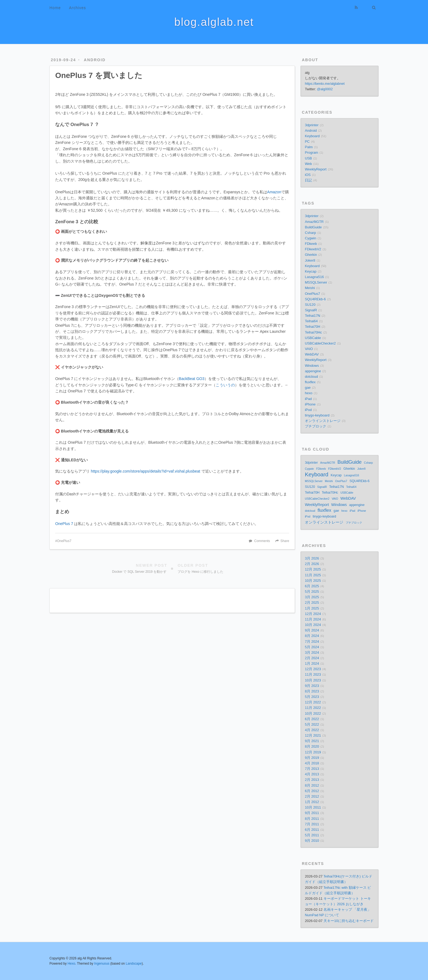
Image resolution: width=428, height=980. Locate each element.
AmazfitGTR (314, 222)
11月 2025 (313, 575)
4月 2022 (312, 730)
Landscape (134, 964)
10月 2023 (313, 680)
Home (55, 8)
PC (307, 142)
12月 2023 (313, 669)
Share (285, 541)
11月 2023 (313, 675)
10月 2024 (313, 625)
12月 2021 (313, 736)
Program (311, 153)
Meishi (310, 288)
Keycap (311, 272)
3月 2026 (312, 559)
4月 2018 (312, 763)
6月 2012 (312, 791)
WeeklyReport (316, 169)
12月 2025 (313, 569)
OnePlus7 (64, 541)
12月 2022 (313, 702)
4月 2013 (312, 774)
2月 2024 (312, 658)
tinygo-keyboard (317, 415)
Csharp (310, 233)
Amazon (274, 192)
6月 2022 (312, 719)
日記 (308, 180)
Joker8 (310, 261)
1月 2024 (312, 664)
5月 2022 (312, 725)
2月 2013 (312, 780)
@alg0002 (325, 89)
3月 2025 (312, 597)
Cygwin (310, 238)
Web (308, 164)
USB (308, 158)
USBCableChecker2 (320, 344)
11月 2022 (313, 708)
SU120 (310, 305)
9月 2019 (312, 758)
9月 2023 (312, 686)
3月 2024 (312, 653)
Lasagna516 (314, 277)
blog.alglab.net (214, 22)
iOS (308, 175)
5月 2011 (312, 835)
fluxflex (310, 382)
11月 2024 (313, 619)
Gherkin (311, 255)
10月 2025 (313, 581)
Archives (78, 8)
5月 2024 (312, 647)
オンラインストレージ (323, 421)
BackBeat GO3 (192, 379)
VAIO (309, 349)
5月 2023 (312, 697)
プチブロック (316, 426)
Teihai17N (312, 316)
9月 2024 (312, 630)
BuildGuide (313, 227)
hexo (309, 393)
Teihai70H (312, 327)
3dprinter (312, 125)
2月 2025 (312, 603)
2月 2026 (312, 564)
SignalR (311, 310)
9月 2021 (312, 741)
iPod (308, 410)
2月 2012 (312, 797)
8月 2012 (312, 786)
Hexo (71, 964)
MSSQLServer (316, 283)
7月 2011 (312, 824)
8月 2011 (312, 819)
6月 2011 (312, 830)
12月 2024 (313, 614)
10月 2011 (313, 808)
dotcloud (311, 377)
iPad (308, 399)
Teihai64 (311, 321)
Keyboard (312, 136)
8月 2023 (312, 691)
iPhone (310, 404)
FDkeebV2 (313, 249)
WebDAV (312, 354)
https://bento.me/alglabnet (325, 84)
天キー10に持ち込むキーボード (349, 921)
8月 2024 (312, 636)
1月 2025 (312, 608)
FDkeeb (311, 244)
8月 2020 (312, 747)
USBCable (313, 338)
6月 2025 (312, 586)
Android (95, 60)
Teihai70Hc (313, 333)
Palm (309, 147)
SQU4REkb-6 (315, 299)
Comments (262, 541)
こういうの (225, 385)
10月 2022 (313, 714)
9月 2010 (312, 841)
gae (308, 388)
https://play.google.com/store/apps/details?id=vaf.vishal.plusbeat (146, 471)
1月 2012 (312, 802)
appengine (313, 371)
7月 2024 (312, 642)
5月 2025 (312, 592)
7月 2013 (312, 769)
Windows (312, 366)
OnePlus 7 (64, 524)
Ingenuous (102, 964)
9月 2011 (312, 813)
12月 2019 (313, 752)
